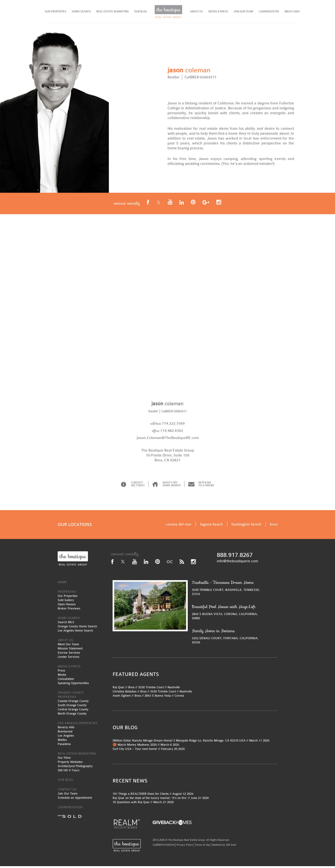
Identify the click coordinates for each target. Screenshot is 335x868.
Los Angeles (66, 737)
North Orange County (72, 715)
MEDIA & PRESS (218, 12)
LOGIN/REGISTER (269, 12)
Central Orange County (73, 711)
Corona (179, 697)
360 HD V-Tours (69, 772)
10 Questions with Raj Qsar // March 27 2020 (143, 804)
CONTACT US (67, 791)
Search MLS (66, 624)
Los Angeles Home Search (75, 632)
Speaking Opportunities (73, 685)
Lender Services (69, 659)
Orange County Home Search (77, 628)
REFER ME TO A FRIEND (206, 486)
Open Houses (67, 606)
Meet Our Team (68, 646)
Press (61, 672)
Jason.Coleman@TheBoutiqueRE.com (167, 440)
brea (274, 526)
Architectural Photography (75, 768)
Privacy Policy (185, 847)
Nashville (174, 689)
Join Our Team (68, 795)
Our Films (64, 760)
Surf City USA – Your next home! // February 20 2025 (149, 751)
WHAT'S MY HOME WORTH (172, 486)
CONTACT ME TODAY (138, 486)
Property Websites (70, 764)
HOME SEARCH (81, 12)
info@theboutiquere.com (237, 563)
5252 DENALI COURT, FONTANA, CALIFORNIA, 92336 (227, 638)
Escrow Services (69, 654)
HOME (62, 584)
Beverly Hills (66, 729)
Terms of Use (203, 847)
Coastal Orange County (73, 703)
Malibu (62, 742)
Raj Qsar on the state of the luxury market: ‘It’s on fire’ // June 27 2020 (161, 800)
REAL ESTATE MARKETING (112, 12)
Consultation (66, 681)
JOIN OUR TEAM (243, 12)
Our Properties (68, 598)
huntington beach (246, 526)
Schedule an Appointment (75, 800)
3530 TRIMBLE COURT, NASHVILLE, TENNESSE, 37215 (227, 590)
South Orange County (72, 707)
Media (62, 677)
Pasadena (64, 746)
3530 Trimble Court (151, 689)
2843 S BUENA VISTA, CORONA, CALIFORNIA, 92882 (227, 614)
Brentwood (65, 733)
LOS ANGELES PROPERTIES (78, 725)
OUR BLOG (141, 12)
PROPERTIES (67, 594)
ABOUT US (196, 12)
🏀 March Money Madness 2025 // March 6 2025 (146, 747)
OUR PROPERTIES (56, 12)
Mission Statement (70, 650)
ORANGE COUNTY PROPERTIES (71, 697)
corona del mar (179, 526)
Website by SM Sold (224, 847)
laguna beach (211, 526)
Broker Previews (69, 610)
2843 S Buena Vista (158, 697)
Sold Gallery (66, 602)
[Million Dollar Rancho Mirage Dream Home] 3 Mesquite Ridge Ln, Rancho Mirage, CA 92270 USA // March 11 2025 (191, 742)
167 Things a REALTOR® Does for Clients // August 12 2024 (153, 796)
